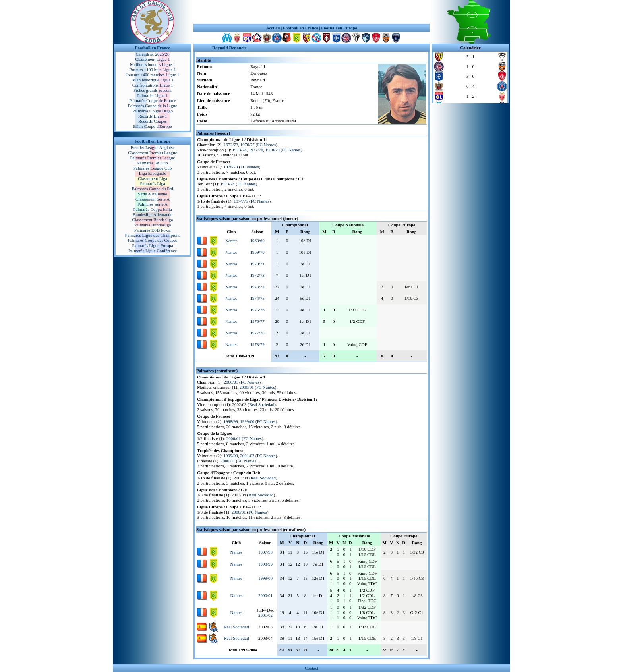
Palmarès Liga (152, 183)
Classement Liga (153, 178)
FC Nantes (266, 145)
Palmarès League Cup (153, 168)
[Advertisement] (311, 12)
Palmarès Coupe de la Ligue (153, 106)
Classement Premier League (152, 153)
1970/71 (257, 264)
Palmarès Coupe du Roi (153, 189)
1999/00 (247, 421)
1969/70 (257, 252)
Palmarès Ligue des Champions (152, 235)
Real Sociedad (262, 404)
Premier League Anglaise (152, 147)
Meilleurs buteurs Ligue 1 (153, 64)
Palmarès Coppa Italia (152, 209)
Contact (311, 668)
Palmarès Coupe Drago (153, 111)
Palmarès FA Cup (153, 163)
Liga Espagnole (153, 173)
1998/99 (231, 421)
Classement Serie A (153, 199)
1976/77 (248, 145)
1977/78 (256, 150)
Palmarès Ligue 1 (153, 95)
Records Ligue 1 (153, 116)
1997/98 (265, 552)
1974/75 (241, 201)
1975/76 (257, 310)
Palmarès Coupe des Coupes (153, 240)
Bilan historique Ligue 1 (152, 80)
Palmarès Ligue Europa (152, 245)
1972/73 (231, 145)
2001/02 (247, 456)
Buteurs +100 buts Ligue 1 (152, 70)
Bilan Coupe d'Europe (152, 126)
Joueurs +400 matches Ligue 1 (153, 75)
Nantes (231, 241)
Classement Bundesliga (153, 220)
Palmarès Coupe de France (153, 100)
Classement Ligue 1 (152, 59)
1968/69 (257, 241)
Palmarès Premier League (152, 158)
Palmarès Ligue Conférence (153, 251)
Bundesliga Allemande (153, 214)
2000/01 (231, 382)
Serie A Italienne (152, 194)
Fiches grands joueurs (153, 90)
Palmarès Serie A (153, 204)
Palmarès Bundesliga (153, 225)
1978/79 (273, 150)
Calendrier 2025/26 (152, 54)
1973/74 (240, 150)
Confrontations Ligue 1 (153, 85)
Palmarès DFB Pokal (153, 230)
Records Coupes (153, 121)
